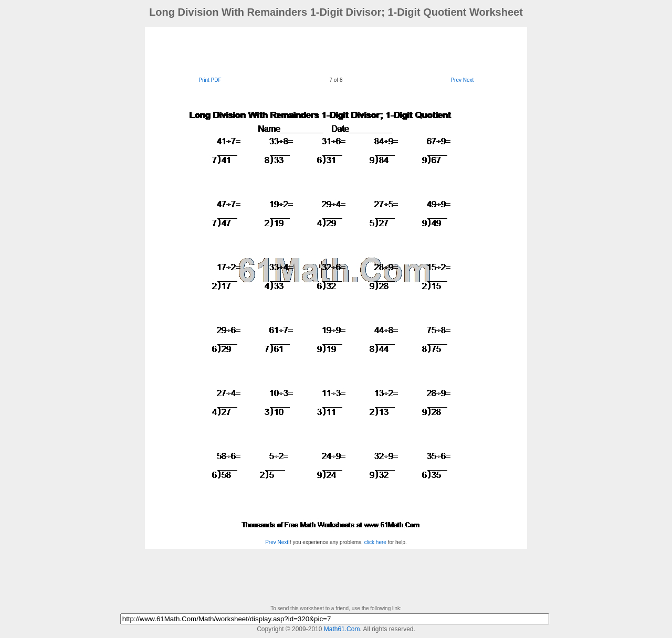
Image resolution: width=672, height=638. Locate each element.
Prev (456, 80)
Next (469, 80)
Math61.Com (342, 629)
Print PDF (210, 80)
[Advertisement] (336, 50)
